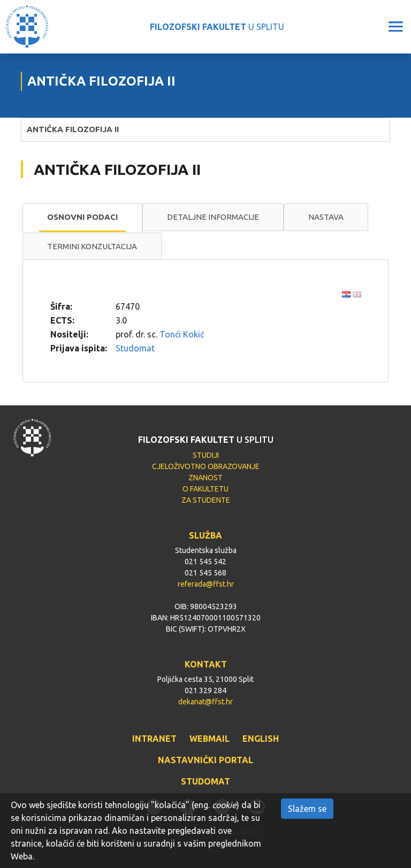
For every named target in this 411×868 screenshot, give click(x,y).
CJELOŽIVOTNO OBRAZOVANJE (206, 466)
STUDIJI (206, 455)
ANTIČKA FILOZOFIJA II (73, 129)
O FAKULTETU (205, 489)
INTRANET (154, 739)
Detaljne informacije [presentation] (213, 217)
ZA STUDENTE (206, 500)
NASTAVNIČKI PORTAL (205, 760)
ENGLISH (261, 739)
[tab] (82, 218)
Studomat (135, 348)
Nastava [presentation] (326, 217)
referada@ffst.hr (206, 584)
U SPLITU (217, 27)
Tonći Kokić (182, 334)
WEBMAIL (210, 739)
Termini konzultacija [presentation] (92, 246)
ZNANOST (205, 478)
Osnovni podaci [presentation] (82, 217)
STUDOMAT (205, 781)
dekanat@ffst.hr (205, 702)
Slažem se (307, 809)
